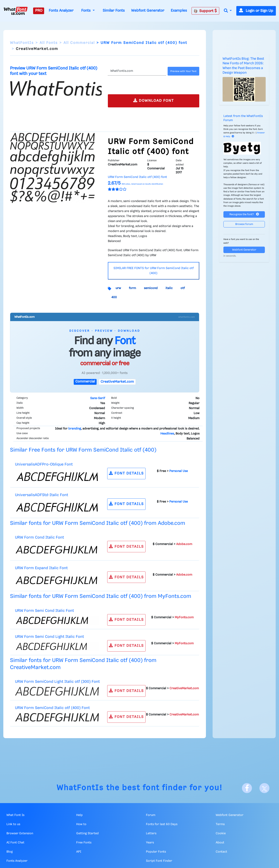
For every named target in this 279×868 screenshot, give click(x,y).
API (79, 852)
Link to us (13, 824)
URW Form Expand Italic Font (41, 568)
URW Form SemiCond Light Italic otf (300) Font (57, 682)
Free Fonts (84, 843)
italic (169, 288)
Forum (151, 815)
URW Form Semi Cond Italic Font (44, 611)
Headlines (167, 434)
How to (81, 824)
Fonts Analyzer (61, 11)
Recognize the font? (244, 214)
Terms (220, 824)
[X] (264, 788)
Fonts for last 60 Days (162, 824)
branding (75, 429)
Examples (179, 11)
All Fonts (49, 43)
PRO (39, 11)
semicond (151, 288)
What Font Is (15, 815)
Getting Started (87, 833)
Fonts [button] (86, 11)
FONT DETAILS (126, 473)
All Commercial (79, 43)
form (132, 288)
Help (79, 815)
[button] (228, 11)
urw (118, 288)
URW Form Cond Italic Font (39, 537)
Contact (221, 852)
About (220, 843)
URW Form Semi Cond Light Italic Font (49, 637)
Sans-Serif (98, 398)
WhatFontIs (22, 43)
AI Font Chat (15, 843)
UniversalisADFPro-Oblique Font (44, 464)
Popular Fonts (156, 852)
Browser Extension (20, 833)
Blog (10, 852)
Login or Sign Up (256, 11)
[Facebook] (247, 788)
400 (114, 297)
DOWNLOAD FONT (154, 100)
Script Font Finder (159, 861)
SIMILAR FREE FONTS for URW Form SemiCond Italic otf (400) (154, 271)
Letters (151, 833)
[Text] (137, 71)
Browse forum (244, 224)
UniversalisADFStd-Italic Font (42, 495)
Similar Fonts (114, 11)
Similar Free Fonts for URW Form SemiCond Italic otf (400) (83, 450)
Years (150, 843)
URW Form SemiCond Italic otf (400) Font (52, 708)
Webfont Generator (148, 11)
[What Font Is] (16, 11)
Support (205, 11)
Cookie (221, 833)
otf (183, 288)
